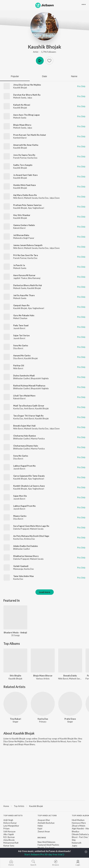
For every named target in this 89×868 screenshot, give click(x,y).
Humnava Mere (79, 823)
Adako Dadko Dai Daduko (26, 546)
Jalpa (30, 98)
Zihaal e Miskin (79, 826)
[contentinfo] (45, 838)
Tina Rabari (15, 719)
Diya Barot (18, 348)
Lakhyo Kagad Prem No (24, 466)
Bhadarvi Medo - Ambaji (15, 633)
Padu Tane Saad (21, 325)
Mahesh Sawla (20, 98)
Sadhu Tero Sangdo (23, 165)
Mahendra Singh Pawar (24, 238)
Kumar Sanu (9, 846)
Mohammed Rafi (11, 843)
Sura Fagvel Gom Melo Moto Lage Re (31, 526)
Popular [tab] (15, 76)
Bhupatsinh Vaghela (40, 378)
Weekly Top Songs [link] (46, 848)
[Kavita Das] (43, 704)
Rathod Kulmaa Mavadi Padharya (29, 386)
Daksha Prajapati (21, 529)
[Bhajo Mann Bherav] (43, 660)
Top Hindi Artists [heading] (13, 815)
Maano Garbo (20, 516)
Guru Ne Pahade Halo (24, 315)
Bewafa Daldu (70, 676)
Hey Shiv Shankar (22, 215)
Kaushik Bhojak (45, 47)
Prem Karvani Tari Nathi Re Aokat (30, 135)
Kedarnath (77, 843)
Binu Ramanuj (34, 278)
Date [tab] (45, 76)
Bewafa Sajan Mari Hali (24, 426)
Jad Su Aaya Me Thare (24, 295)
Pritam (6, 829)
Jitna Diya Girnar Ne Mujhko (27, 85)
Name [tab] (74, 76)
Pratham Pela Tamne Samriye (27, 205)
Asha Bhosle (9, 840)
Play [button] (40, 61)
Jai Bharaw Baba (21, 235)
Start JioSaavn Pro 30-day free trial (45, 854)
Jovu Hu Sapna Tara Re (24, 155)
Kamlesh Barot (20, 138)
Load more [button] (45, 592)
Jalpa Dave (54, 198)
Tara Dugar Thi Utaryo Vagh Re (28, 416)
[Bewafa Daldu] (70, 660)
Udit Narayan (9, 831)
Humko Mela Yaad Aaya (24, 185)
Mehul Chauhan (20, 318)
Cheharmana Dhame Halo (26, 446)
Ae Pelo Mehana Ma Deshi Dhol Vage (31, 536)
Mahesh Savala (31, 198)
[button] (49, 61)
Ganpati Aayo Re (21, 305)
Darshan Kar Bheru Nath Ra (27, 95)
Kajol (40, 829)
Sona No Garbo (21, 345)
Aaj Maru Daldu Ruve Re (25, 195)
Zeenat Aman (44, 831)
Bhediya (75, 831)
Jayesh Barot (19, 328)
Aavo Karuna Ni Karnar (24, 275)
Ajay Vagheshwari (36, 208)
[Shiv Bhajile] (15, 660)
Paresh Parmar (20, 158)
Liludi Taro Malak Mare (24, 396)
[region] (45, 806)
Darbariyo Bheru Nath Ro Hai (28, 285)
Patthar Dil (19, 366)
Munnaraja (18, 569)
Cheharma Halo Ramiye (25, 436)
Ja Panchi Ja (19, 265)
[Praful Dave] (70, 704)
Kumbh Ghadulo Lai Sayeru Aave (29, 486)
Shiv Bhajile (15, 676)
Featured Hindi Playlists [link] (48, 845)
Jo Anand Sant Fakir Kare (25, 175)
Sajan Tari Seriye (21, 335)
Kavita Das (32, 158)
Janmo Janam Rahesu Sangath (28, 245)
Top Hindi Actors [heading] (47, 815)
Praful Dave (70, 719)
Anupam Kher (44, 820)
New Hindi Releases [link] (46, 842)
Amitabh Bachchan (46, 823)
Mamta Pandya (38, 439)
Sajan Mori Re (20, 496)
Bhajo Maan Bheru (22, 125)
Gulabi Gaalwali (21, 566)
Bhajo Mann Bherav (43, 676)
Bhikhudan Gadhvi (22, 378)
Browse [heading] (42, 838)
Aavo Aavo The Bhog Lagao (26, 115)
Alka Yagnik (9, 834)
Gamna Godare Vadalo (24, 225)
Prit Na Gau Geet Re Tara (26, 255)
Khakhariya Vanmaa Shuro (26, 556)
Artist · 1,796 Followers (45, 52)
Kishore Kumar (10, 823)
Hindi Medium (78, 820)
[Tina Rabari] (15, 704)
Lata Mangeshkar (11, 826)
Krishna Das (29, 539)
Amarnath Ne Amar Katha (26, 145)
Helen (40, 826)
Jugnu (74, 846)
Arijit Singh (8, 820)
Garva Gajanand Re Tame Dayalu (29, 476)
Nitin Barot (18, 198)
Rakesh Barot (19, 228)
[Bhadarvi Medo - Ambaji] (15, 617)
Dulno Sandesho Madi (24, 376)
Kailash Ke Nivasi (22, 105)
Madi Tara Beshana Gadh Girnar (29, 406)
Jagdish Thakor (20, 278)
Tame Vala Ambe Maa (23, 576)
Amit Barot (29, 408)
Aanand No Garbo (22, 356)
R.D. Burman (9, 837)
